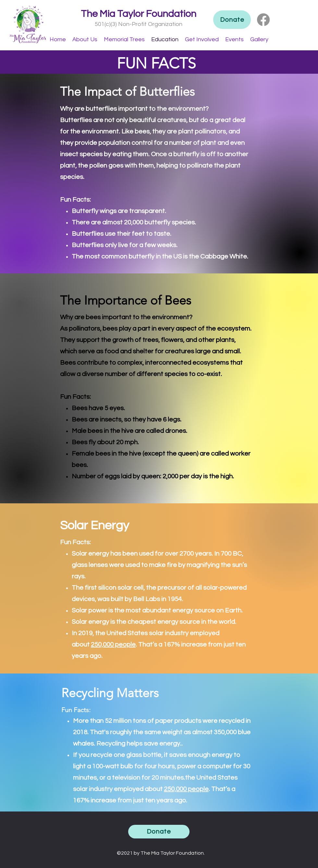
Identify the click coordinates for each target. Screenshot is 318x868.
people (125, 645)
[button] (85, 39)
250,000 (102, 645)
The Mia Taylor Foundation (139, 14)
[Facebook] (263, 20)
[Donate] (232, 20)
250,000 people (186, 789)
